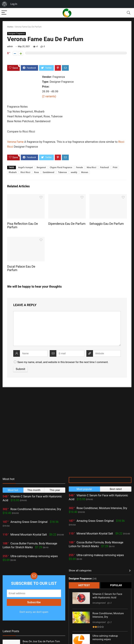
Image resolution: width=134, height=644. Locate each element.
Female (79, 167)
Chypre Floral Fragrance (61, 167)
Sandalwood (49, 172)
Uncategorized (99, 603)
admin (10, 46)
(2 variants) (49, 96)
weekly (74, 172)
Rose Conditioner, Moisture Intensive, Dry (36, 509)
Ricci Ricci (25, 172)
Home (10, 27)
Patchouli (104, 167)
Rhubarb (13, 172)
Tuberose (63, 172)
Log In (14, 4)
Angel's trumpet (26, 167)
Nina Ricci (91, 167)
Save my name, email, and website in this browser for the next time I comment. (63, 362)
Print (115, 167)
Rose (37, 172)
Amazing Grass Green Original (29, 522)
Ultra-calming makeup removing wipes (34, 556)
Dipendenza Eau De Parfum (67, 224)
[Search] (129, 13)
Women (85, 172)
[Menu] (4, 13)
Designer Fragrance (16, 34)
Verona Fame (15, 142)
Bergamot (41, 167)
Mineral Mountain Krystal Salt (29, 535)
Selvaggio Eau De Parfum (107, 224)
